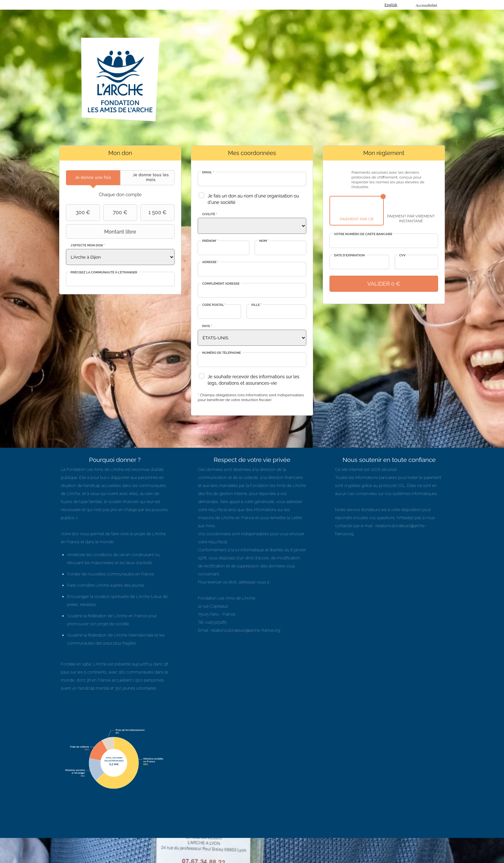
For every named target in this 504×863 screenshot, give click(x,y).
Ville (256, 305)
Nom (264, 241)
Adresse (210, 262)
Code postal (214, 305)
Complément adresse (221, 284)
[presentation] (93, 178)
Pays (207, 326)
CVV (402, 255)
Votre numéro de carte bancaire (363, 234)
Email (208, 172)
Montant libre (102, 232)
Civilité (210, 214)
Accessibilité (426, 5)
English (391, 5)
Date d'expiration (349, 255)
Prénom (210, 241)
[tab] (93, 178)
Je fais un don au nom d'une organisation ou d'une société (253, 199)
